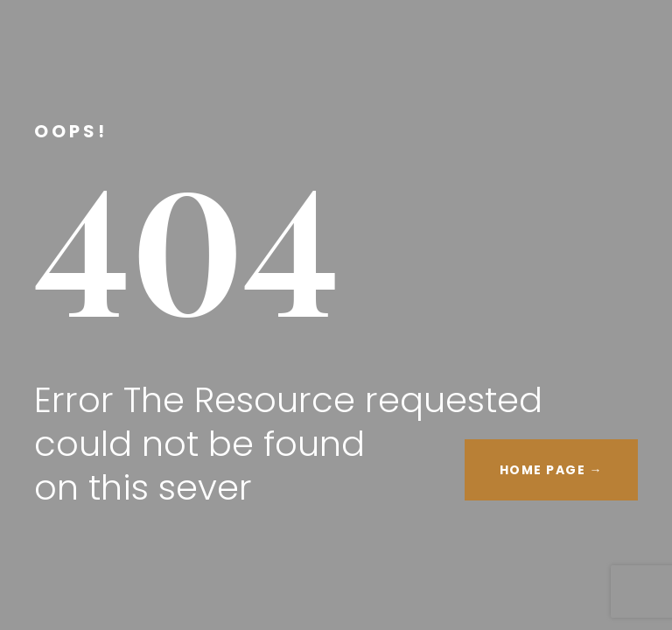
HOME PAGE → (552, 470)
